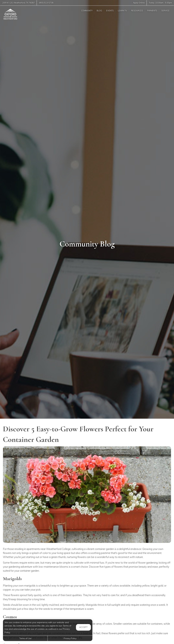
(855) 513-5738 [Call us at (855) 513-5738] (46, 3)
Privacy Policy (70, 638)
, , (18, 3)
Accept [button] (83, 627)
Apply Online (139, 3)
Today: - (160, 3)
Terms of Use (25, 638)
